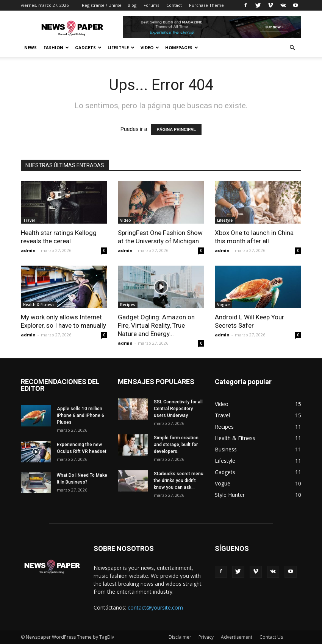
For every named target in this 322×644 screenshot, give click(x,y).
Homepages (182, 47)
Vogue (223, 305)
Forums (151, 5)
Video (150, 47)
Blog (132, 5)
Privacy (206, 637)
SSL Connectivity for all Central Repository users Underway (178, 409)
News (30, 47)
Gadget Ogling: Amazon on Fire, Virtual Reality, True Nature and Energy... (156, 325)
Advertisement (237, 637)
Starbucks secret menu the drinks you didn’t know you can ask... (179, 481)
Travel (29, 220)
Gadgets (88, 47)
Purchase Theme (206, 5)
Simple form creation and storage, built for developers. (176, 445)
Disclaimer (180, 637)
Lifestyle (121, 47)
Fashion (56, 47)
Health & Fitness (39, 305)
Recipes (128, 305)
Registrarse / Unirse (102, 5)
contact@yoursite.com (155, 607)
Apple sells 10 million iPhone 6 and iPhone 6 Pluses (80, 415)
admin (28, 250)
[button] (292, 48)
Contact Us (271, 637)
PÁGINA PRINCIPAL (176, 129)
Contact (174, 5)
